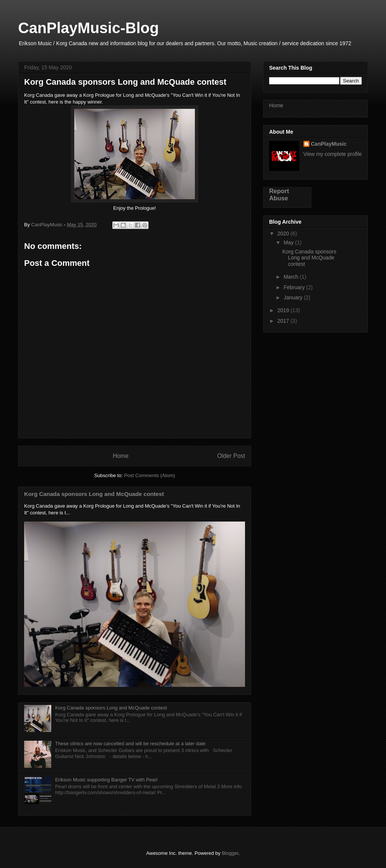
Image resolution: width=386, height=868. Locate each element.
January (294, 297)
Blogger (230, 853)
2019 (284, 310)
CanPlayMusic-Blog (88, 28)
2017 (284, 321)
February (295, 287)
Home (121, 456)
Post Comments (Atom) (149, 475)
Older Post (231, 456)
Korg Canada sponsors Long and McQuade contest (94, 494)
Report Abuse (279, 194)
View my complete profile (333, 154)
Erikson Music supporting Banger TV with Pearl (106, 780)
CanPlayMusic (329, 144)
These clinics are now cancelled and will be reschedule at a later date (130, 744)
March (292, 277)
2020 (284, 233)
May (289, 243)
